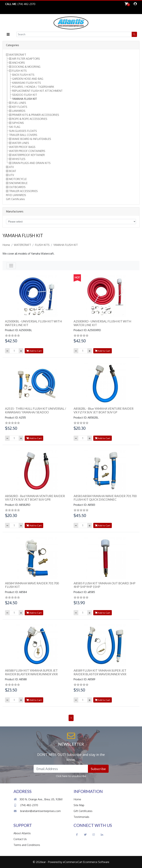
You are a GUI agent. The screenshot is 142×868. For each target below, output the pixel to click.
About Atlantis (22, 833)
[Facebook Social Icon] (77, 835)
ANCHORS (18, 63)
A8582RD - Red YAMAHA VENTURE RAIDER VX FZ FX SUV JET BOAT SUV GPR (35, 498)
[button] (8, 34)
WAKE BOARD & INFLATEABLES (32, 139)
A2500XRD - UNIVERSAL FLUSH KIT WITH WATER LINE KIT (102, 323)
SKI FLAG (15, 127)
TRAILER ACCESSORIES (23, 191)
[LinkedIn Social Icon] (102, 835)
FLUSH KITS (19, 71)
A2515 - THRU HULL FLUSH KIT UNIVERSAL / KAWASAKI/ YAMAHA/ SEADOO (36, 410)
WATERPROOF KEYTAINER (28, 155)
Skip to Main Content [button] (18, 11)
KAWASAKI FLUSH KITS (27, 83)
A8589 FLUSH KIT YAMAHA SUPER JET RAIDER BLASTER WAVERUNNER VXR (100, 672)
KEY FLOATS (20, 107)
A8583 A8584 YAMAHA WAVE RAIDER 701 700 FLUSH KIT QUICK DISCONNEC (105, 498)
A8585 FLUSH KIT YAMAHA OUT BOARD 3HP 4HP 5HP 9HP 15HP (104, 585)
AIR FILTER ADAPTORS (26, 59)
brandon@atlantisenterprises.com (37, 811)
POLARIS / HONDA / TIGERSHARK (33, 87)
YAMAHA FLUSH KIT (25, 99)
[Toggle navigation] (11, 266)
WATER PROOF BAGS (22, 147)
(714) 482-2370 (26, 805)
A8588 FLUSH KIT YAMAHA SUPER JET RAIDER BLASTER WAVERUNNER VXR (31, 672)
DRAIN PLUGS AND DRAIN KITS (31, 163)
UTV (12, 175)
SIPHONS (18, 123)
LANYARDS (19, 111)
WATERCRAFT (18, 55)
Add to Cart (34, 351)
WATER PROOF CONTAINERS (27, 151)
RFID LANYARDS (16, 195)
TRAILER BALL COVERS (23, 135)
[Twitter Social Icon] (85, 835)
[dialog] (135, 4)
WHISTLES (19, 159)
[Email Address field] (61, 769)
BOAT (13, 171)
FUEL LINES (19, 103)
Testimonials (81, 817)
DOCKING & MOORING (26, 67)
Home (6, 245)
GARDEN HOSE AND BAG (28, 79)
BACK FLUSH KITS (23, 75)
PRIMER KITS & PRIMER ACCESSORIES (36, 115)
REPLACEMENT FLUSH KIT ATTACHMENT (37, 91)
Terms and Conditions (27, 845)
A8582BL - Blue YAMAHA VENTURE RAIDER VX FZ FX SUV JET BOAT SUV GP (104, 410)
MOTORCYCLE (18, 179)
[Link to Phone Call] (20, 4)
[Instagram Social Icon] (94, 835)
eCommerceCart (73, 862)
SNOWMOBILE (18, 183)
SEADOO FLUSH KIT (25, 95)
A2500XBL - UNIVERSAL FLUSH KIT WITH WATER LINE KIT (33, 323)
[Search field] (74, 34)
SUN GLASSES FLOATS (23, 131)
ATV (11, 167)
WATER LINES (21, 143)
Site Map (79, 805)
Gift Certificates (15, 199)
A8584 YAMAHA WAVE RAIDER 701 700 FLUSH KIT (32, 585)
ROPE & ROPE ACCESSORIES (30, 119)
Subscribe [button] (98, 769)
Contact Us (20, 839)
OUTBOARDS (17, 187)
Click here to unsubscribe (71, 776)
